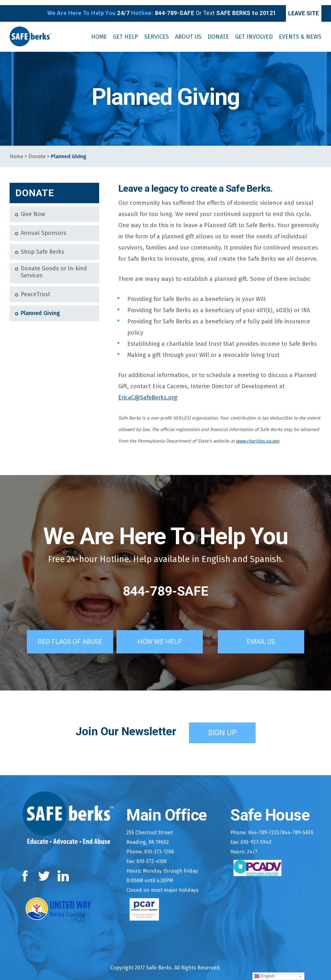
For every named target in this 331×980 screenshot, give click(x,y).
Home (16, 152)
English (264, 976)
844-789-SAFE (166, 586)
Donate (37, 152)
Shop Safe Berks (43, 247)
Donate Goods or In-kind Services (54, 267)
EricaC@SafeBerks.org (148, 393)
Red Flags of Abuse (64, 635)
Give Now (33, 209)
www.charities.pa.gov (257, 436)
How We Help (168, 635)
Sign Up (222, 726)
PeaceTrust (35, 289)
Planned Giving (40, 308)
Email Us (269, 635)
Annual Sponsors (44, 228)
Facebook (26, 870)
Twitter (44, 870)
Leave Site (295, 8)
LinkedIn (63, 870)
